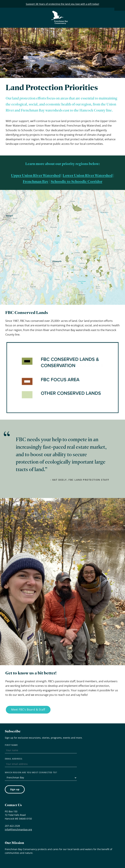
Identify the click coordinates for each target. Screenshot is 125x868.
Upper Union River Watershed (36, 175)
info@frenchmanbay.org (18, 829)
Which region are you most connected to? (31, 772)
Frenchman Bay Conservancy (60, 13)
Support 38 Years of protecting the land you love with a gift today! (62, 4)
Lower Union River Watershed (88, 175)
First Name (11, 745)
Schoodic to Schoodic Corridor (76, 181)
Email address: (14, 759)
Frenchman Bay (36, 181)
